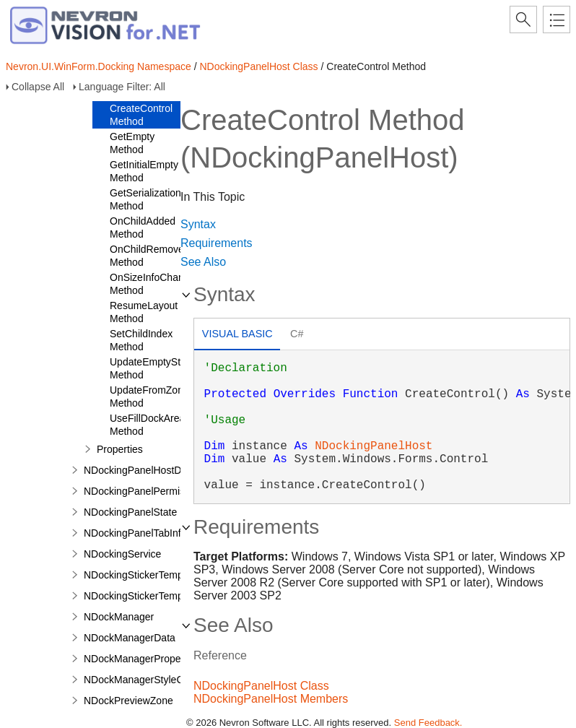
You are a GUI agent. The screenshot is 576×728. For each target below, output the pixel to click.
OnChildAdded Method (143, 227)
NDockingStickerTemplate (141, 575)
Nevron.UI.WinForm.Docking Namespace (99, 66)
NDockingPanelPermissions (146, 491)
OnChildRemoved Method (150, 256)
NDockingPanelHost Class (258, 66)
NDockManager (119, 617)
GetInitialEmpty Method (144, 171)
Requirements (217, 243)
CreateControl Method (141, 115)
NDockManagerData (130, 638)
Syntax (198, 224)
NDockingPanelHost (374, 446)
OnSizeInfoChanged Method (155, 284)
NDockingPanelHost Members (271, 699)
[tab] (237, 335)
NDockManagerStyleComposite (154, 680)
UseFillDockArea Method (147, 425)
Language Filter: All (122, 87)
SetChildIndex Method (141, 340)
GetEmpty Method (132, 143)
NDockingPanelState (130, 512)
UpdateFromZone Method (149, 396)
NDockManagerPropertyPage (150, 659)
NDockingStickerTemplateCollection (164, 596)
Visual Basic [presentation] (237, 334)
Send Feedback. (428, 723)
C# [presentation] (297, 334)
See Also (203, 262)
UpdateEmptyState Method (152, 368)
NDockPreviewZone (128, 701)
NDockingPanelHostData (140, 470)
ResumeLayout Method (144, 312)
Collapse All (38, 87)
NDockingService (122, 554)
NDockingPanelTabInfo (135, 533)
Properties (120, 449)
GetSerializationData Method (156, 199)
